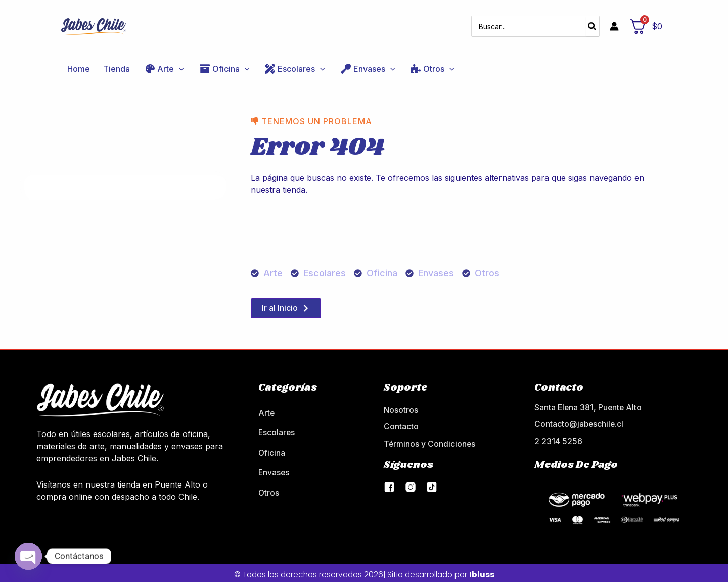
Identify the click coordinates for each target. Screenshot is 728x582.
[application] (161, 63)
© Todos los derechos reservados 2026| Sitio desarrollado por (364, 571)
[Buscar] (593, 23)
